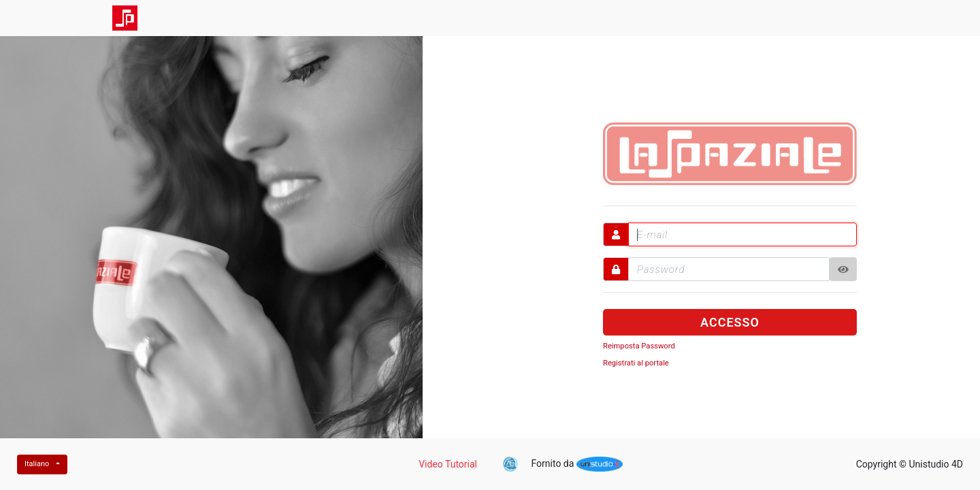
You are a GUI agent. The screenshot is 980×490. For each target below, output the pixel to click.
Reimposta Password (639, 346)
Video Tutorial (448, 464)
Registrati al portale (636, 363)
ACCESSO (730, 322)
